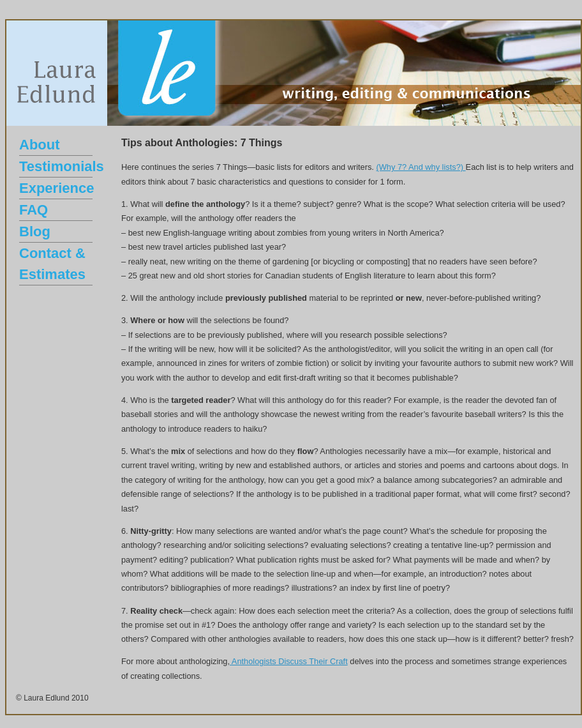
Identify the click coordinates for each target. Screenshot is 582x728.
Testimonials (62, 166)
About (40, 145)
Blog (35, 231)
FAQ (34, 210)
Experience (56, 188)
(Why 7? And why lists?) (421, 167)
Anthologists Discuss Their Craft (289, 661)
